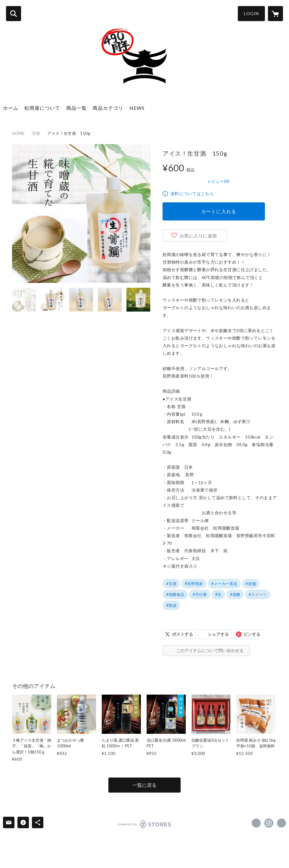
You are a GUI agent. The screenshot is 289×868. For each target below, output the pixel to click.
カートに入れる (219, 211)
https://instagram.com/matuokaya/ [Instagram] (269, 823)
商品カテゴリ (108, 108)
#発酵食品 (175, 594)
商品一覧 (76, 108)
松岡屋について (42, 108)
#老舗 (251, 584)
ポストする (182, 634)
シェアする (218, 634)
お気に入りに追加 (198, 236)
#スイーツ (258, 594)
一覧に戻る (144, 785)
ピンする (252, 634)
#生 (218, 594)
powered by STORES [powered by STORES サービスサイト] (145, 824)
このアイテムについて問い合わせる (210, 650)
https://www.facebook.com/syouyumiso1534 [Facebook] (256, 823)
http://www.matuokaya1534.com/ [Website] (281, 823)
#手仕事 (200, 594)
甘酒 (36, 133)
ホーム (11, 108)
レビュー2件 (219, 181)
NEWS (137, 108)
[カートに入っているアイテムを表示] (275, 14)
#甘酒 (171, 584)
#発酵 (235, 594)
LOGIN (251, 13)
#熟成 (171, 605)
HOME (18, 133)
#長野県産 (194, 584)
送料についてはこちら (192, 193)
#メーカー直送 (224, 584)
